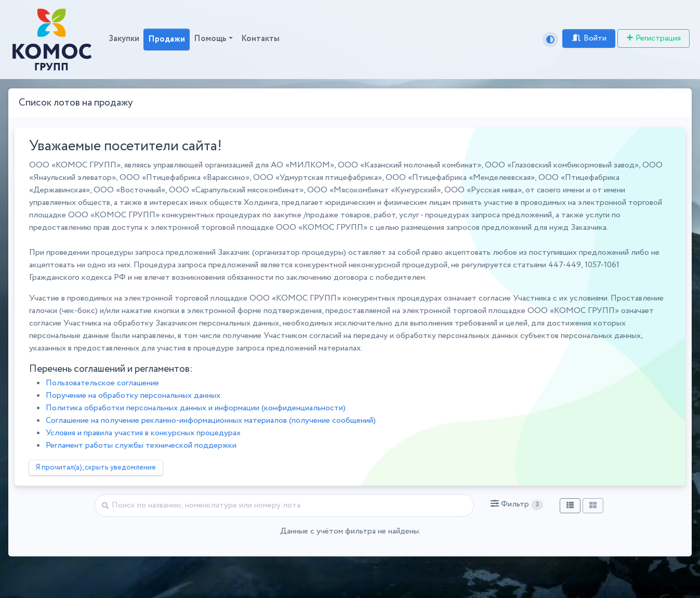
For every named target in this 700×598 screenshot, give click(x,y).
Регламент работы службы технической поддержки (141, 445)
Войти (589, 38)
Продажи (167, 39)
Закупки (124, 39)
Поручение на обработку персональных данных (133, 395)
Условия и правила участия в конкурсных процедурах (143, 433)
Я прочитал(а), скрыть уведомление (96, 467)
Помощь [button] (210, 39)
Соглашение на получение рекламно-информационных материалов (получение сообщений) (211, 420)
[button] (517, 504)
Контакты (260, 39)
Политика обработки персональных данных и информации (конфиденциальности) (196, 408)
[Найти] (284, 505)
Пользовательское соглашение (102, 383)
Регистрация (653, 38)
